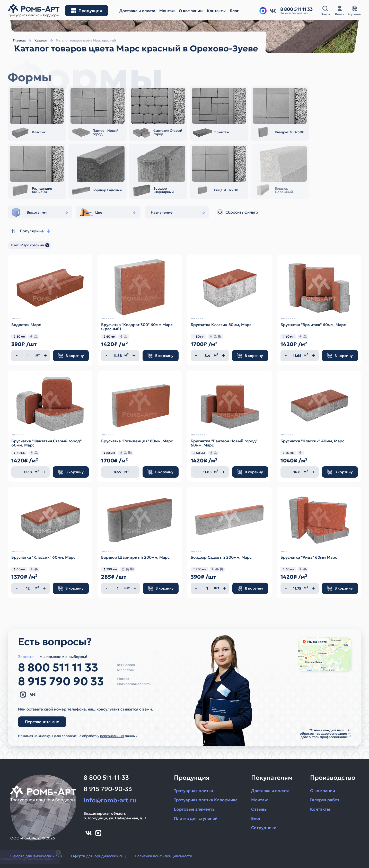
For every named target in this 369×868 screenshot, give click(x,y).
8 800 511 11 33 (58, 668)
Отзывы (259, 809)
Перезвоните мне (42, 722)
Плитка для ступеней (196, 818)
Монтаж (260, 800)
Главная (14, 48)
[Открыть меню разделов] (87, 11)
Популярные (30, 231)
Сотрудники (264, 828)
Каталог (36, 48)
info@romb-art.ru (110, 800)
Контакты (320, 809)
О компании (323, 791)
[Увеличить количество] (45, 356)
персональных (112, 736)
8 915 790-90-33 (108, 789)
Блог (256, 818)
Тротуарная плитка (194, 791)
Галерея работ (325, 800)
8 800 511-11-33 (106, 778)
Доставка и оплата (270, 791)
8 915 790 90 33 (61, 681)
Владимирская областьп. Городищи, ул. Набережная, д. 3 (115, 816)
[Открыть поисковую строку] (325, 11)
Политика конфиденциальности (164, 856)
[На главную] (34, 11)
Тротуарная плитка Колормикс (206, 800)
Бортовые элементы (195, 809)
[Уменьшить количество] (17, 356)
